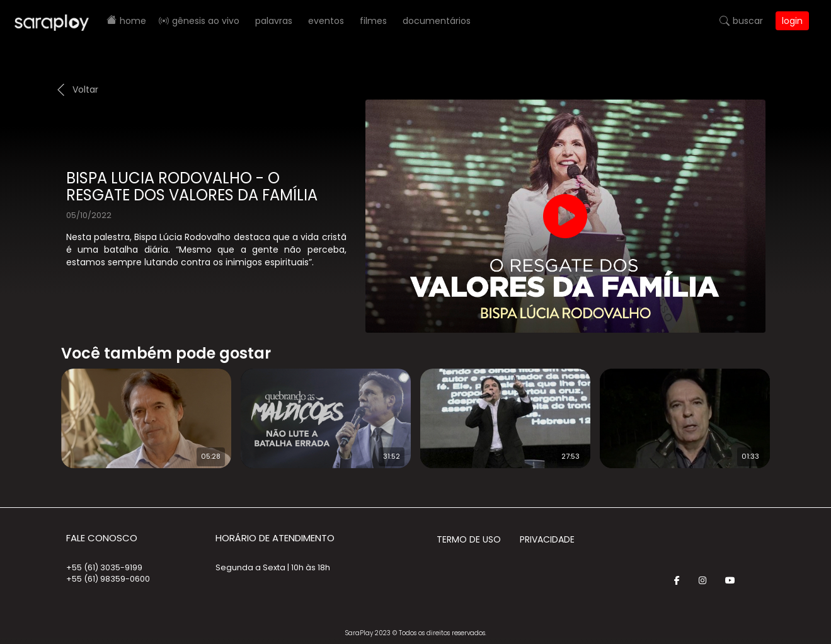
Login (792, 21)
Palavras (274, 21)
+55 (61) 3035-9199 (104, 567)
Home (133, 21)
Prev (42, 410)
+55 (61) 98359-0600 (108, 579)
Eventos (326, 21)
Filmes (373, 21)
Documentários (437, 21)
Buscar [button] (748, 21)
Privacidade (547, 539)
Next (790, 410)
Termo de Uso (469, 539)
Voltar (85, 89)
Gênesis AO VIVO (206, 21)
